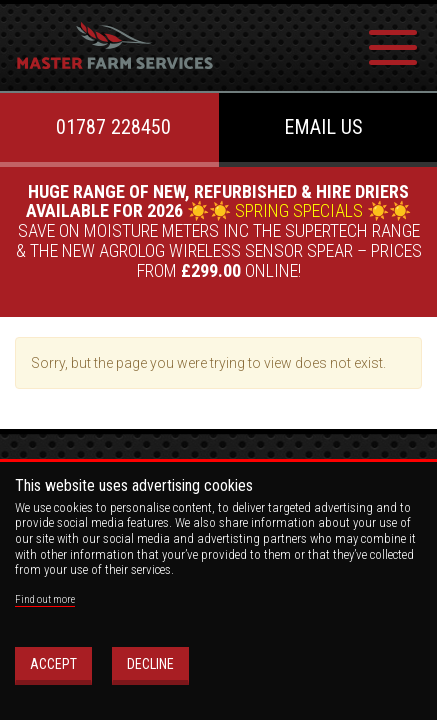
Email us (323, 127)
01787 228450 (113, 127)
